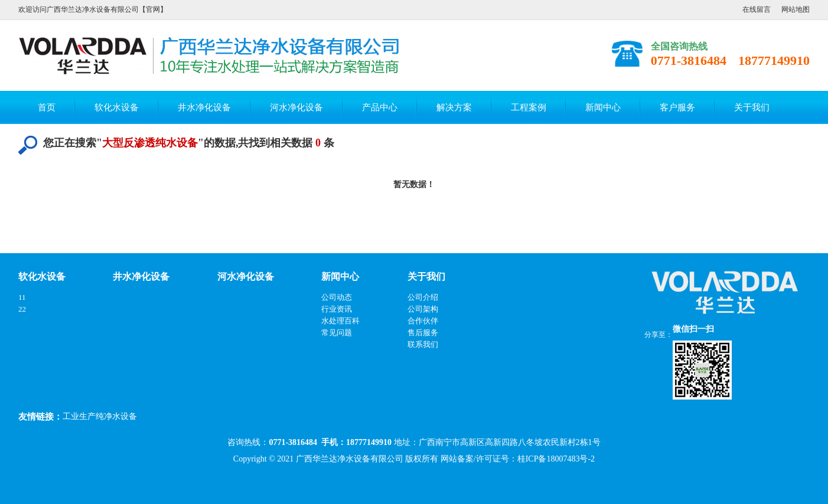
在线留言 (757, 9)
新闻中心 (603, 107)
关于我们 (752, 107)
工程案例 (529, 107)
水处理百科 (340, 321)
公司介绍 (423, 297)
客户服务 (677, 107)
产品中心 (380, 107)
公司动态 (337, 297)
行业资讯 (337, 309)
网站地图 (796, 9)
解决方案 (454, 107)
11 (22, 297)
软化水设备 (117, 107)
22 (22, 309)
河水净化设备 (296, 107)
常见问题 (337, 333)
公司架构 (423, 309)
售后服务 (423, 333)
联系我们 (423, 344)
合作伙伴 (423, 321)
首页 (47, 107)
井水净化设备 (204, 107)
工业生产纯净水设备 (100, 416)
